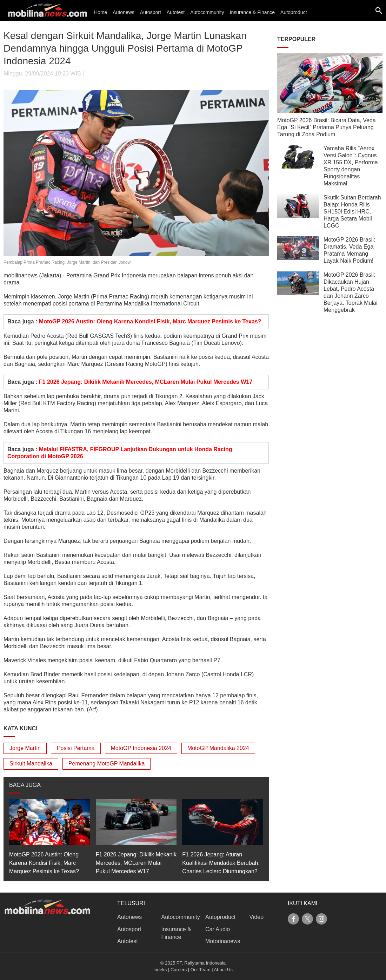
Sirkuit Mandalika (31, 764)
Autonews (123, 12)
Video (257, 917)
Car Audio (218, 929)
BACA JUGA (25, 785)
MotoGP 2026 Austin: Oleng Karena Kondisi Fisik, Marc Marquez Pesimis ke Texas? (150, 321)
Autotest (176, 12)
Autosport (151, 12)
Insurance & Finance (252, 12)
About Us (223, 970)
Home (101, 12)
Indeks (160, 970)
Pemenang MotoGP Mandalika (107, 764)
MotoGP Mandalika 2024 (218, 748)
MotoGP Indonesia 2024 (141, 748)
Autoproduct (294, 12)
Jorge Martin (25, 748)
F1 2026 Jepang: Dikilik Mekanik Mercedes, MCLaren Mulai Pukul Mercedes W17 (146, 382)
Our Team (201, 970)
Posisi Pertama (76, 748)
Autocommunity (207, 12)
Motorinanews (223, 941)
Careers (179, 970)
